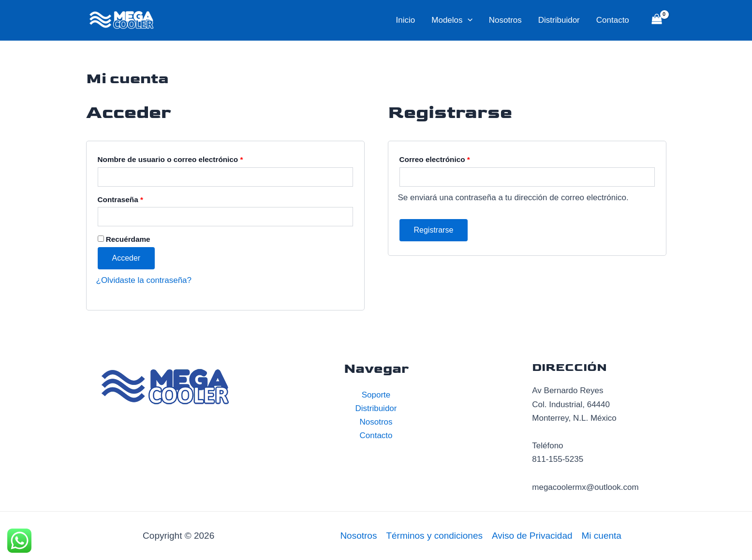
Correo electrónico (435, 159)
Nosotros (505, 20)
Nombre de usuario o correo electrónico (170, 159)
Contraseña (120, 199)
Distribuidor (559, 20)
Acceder (126, 258)
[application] (468, 20)
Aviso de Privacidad (532, 536)
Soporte (376, 395)
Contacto (613, 20)
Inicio (406, 20)
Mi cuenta (602, 536)
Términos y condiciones (434, 536)
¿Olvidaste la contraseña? (144, 280)
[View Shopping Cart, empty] (657, 20)
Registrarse (434, 230)
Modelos (452, 20)
